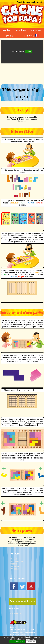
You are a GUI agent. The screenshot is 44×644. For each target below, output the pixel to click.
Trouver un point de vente (22, 601)
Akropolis (15, 566)
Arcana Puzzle (17, 561)
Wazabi (14, 564)
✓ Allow (29, 52)
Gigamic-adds (15, 613)
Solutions (21, 30)
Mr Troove (15, 569)
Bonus (9, 36)
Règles (6, 30)
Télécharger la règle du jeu (22, 93)
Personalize (31, 642)
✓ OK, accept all (17, 642)
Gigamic (14, 559)
